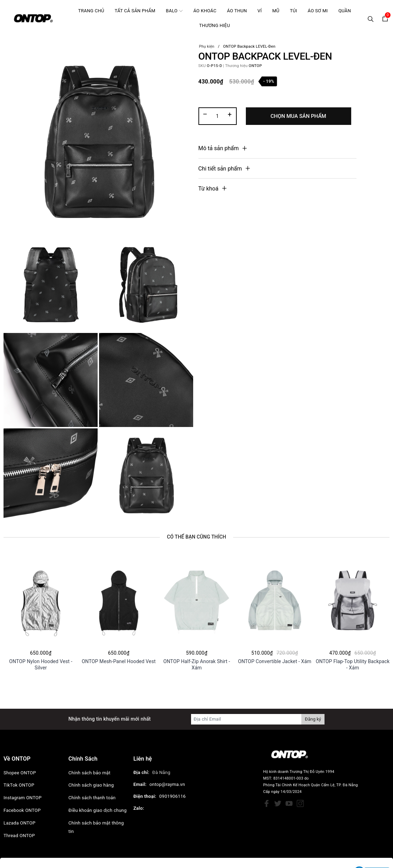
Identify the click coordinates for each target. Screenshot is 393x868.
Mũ (276, 11)
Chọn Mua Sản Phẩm (298, 116)
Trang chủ (91, 11)
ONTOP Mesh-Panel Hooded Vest (119, 661)
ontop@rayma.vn (167, 784)
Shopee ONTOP (20, 773)
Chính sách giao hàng (91, 785)
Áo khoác (205, 11)
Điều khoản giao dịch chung (98, 810)
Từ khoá (208, 189)
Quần (345, 11)
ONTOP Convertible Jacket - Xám (275, 661)
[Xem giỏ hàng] (385, 18)
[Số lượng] (218, 116)
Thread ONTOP (19, 836)
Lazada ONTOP (19, 823)
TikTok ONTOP (19, 785)
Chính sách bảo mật (90, 773)
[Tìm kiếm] (371, 18)
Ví (260, 11)
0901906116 (172, 796)
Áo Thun (237, 11)
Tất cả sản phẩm (135, 11)
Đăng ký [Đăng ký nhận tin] (313, 719)
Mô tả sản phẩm (219, 148)
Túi (294, 11)
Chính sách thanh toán (92, 798)
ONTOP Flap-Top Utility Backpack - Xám (353, 664)
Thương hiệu (215, 25)
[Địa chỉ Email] (246, 719)
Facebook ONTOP (22, 810)
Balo (174, 11)
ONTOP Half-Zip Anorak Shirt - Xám (197, 664)
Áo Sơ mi (318, 11)
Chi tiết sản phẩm (220, 169)
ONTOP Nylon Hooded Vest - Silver (41, 664)
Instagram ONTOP (22, 798)
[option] (41, 613)
